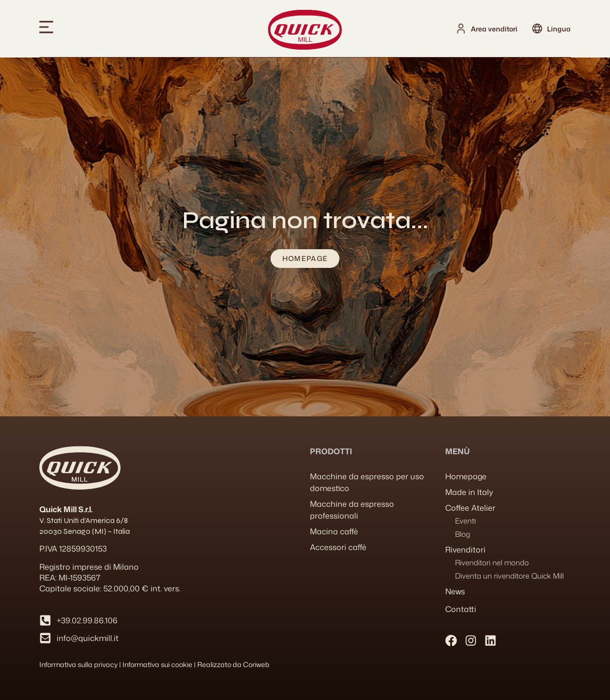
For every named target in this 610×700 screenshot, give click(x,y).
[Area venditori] (461, 29)
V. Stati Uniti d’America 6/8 (84, 520)
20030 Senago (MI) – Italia (85, 531)
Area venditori (494, 29)
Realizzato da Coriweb (233, 664)
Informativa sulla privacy (78, 664)
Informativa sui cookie (157, 664)
